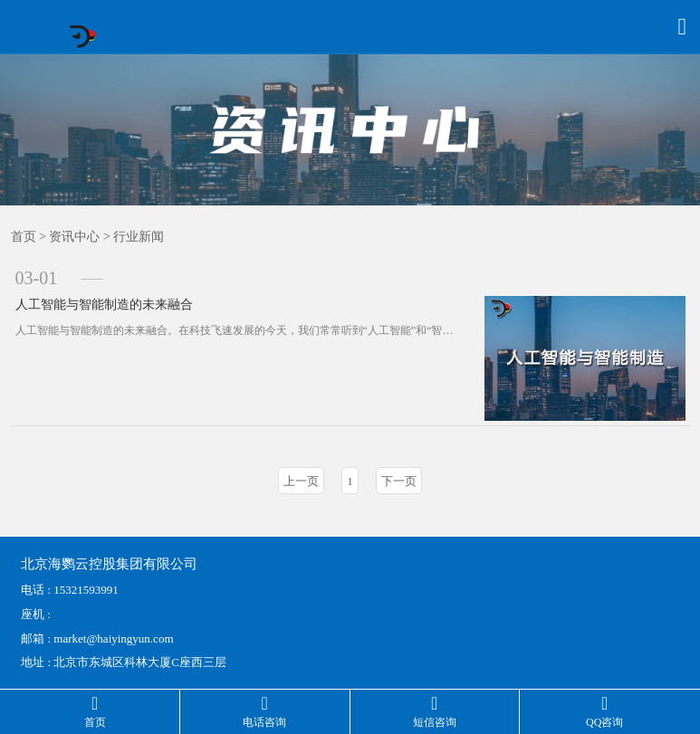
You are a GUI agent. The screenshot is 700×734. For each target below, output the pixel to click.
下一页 (399, 481)
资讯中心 (74, 237)
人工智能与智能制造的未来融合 (104, 305)
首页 (24, 237)
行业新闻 (139, 237)
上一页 (301, 481)
